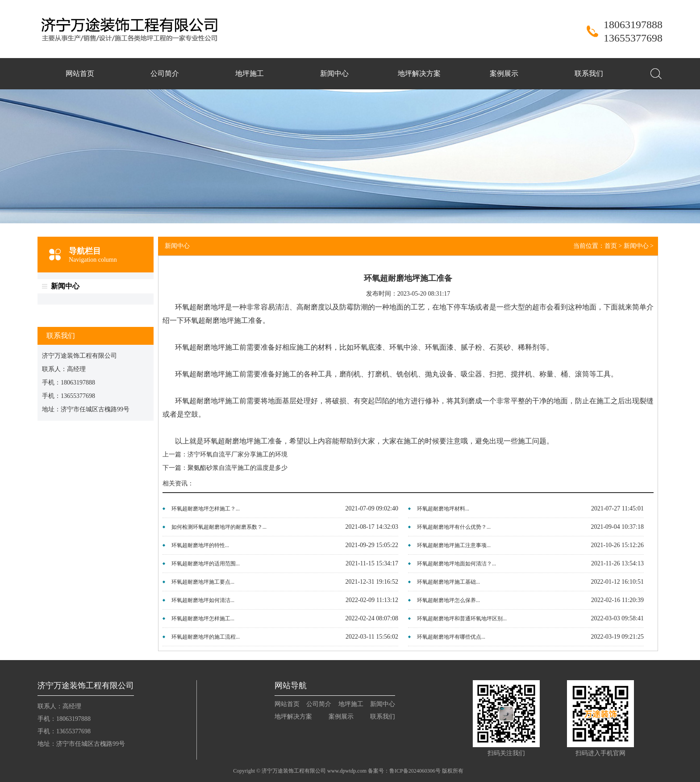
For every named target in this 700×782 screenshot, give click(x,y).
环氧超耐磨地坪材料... (443, 509)
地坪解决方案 (419, 73)
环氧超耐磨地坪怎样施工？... (206, 509)
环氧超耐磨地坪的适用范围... (206, 564)
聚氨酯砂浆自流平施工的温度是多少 (237, 468)
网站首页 (80, 73)
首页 (611, 246)
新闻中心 (334, 73)
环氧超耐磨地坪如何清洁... (203, 600)
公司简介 (165, 73)
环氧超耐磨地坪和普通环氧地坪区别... (462, 619)
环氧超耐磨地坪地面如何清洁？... (456, 564)
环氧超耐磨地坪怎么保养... (448, 600)
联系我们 (589, 73)
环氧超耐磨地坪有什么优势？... (454, 527)
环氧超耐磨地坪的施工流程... (206, 637)
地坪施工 (250, 73)
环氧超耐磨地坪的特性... (200, 545)
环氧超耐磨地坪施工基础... (448, 582)
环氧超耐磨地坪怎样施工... (203, 619)
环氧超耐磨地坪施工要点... (203, 582)
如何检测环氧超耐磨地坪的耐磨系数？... (219, 527)
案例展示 (504, 73)
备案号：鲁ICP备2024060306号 (404, 771)
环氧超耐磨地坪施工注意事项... (454, 545)
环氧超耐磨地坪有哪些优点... (451, 637)
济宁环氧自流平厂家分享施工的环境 (237, 454)
